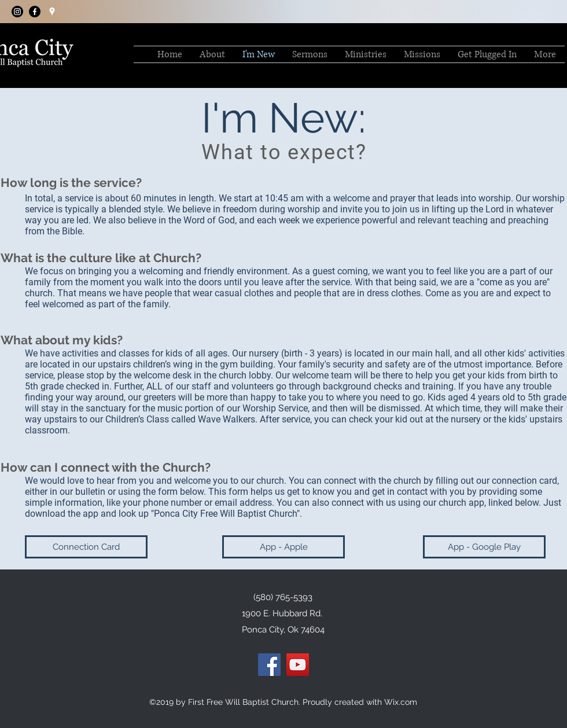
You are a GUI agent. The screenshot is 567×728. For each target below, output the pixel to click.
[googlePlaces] (52, 12)
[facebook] (35, 12)
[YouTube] (298, 665)
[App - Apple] (283, 547)
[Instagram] (17, 12)
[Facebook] (269, 665)
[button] (310, 54)
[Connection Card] (86, 547)
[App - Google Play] (484, 547)
